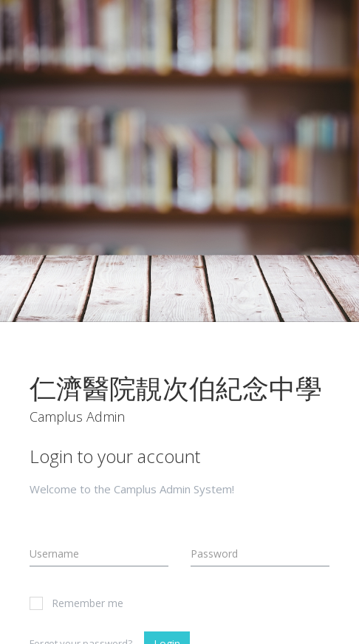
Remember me (76, 603)
